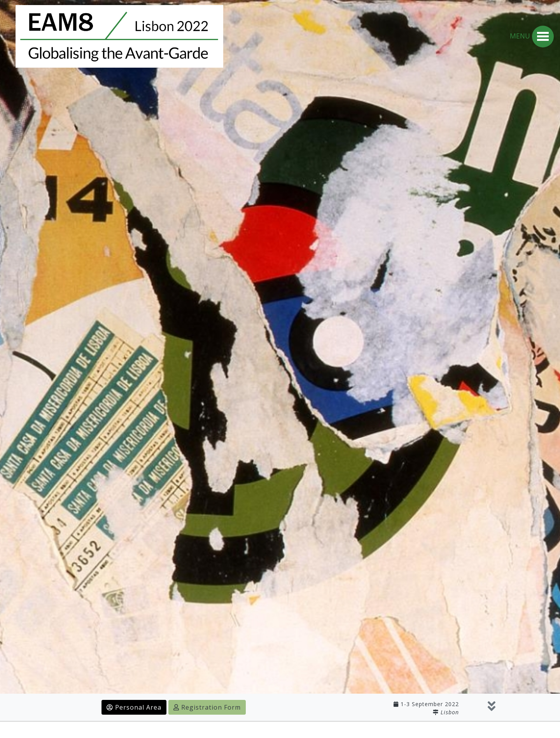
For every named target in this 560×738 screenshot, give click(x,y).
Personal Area (134, 707)
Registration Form (207, 707)
